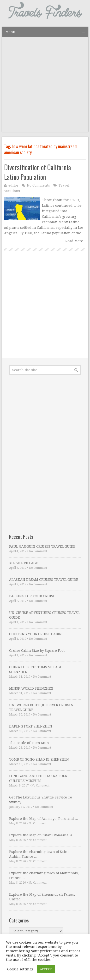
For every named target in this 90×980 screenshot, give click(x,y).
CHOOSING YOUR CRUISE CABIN (35, 634)
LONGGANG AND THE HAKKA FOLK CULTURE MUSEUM (38, 778)
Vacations (12, 191)
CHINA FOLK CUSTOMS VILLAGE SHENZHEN (36, 669)
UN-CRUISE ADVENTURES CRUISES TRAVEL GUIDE (44, 615)
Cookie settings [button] (20, 969)
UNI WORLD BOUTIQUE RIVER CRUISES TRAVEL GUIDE (41, 707)
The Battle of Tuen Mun (29, 743)
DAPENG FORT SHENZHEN (31, 726)
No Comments (38, 185)
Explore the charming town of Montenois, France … (44, 875)
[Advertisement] (45, 87)
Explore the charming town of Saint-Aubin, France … (40, 854)
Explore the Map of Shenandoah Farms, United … (42, 897)
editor (13, 185)
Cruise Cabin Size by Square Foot (37, 651)
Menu (10, 32)
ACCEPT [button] (46, 969)
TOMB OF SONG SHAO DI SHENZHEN (39, 759)
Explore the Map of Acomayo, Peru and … (44, 819)
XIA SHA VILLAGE (23, 563)
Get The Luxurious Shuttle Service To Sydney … (41, 800)
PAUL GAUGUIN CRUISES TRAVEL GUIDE (42, 546)
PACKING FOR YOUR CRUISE (32, 596)
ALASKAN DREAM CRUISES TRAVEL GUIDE (44, 580)
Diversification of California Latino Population (37, 172)
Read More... (76, 241)
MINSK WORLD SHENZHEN (31, 688)
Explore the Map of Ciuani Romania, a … (43, 835)
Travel (64, 185)
